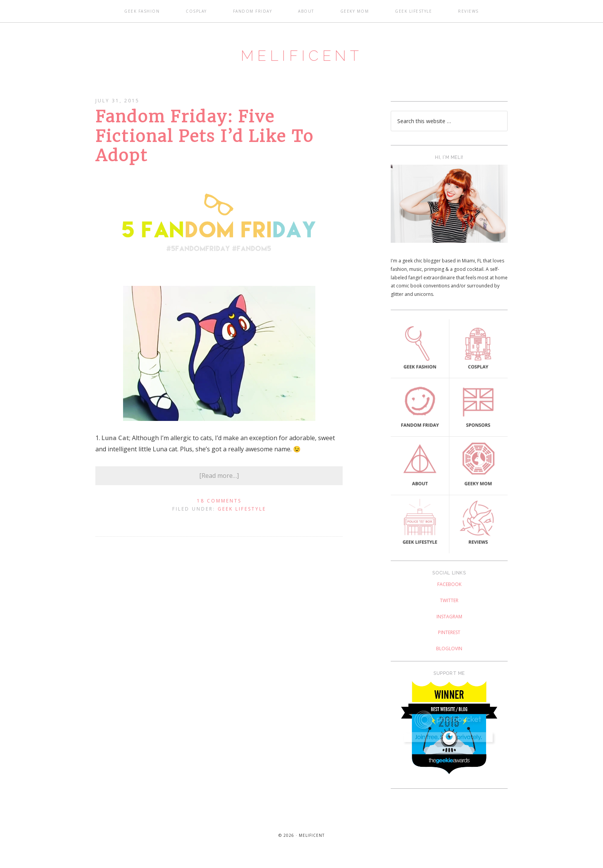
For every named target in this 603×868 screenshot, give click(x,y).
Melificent (301, 59)
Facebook (449, 591)
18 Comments (219, 507)
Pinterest (449, 639)
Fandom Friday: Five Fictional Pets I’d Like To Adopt (205, 143)
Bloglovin (449, 655)
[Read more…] (219, 482)
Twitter (449, 607)
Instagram (449, 623)
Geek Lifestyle (242, 515)
